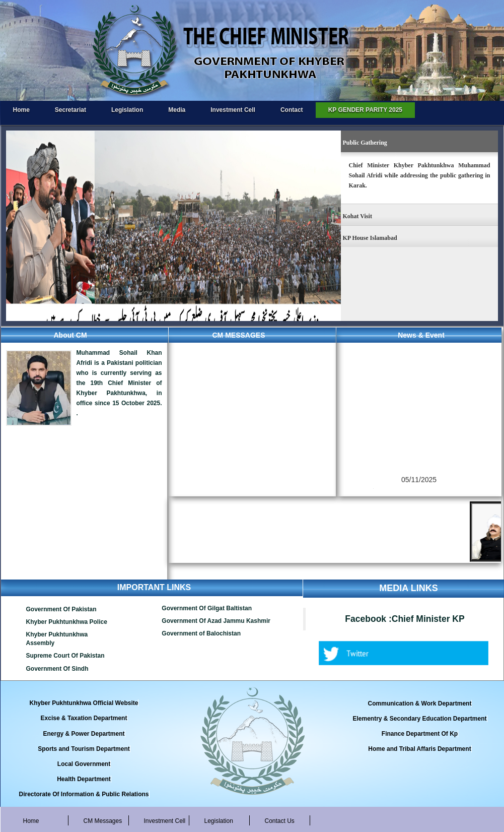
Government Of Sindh (57, 669)
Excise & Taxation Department (84, 718)
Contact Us (280, 821)
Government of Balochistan (201, 633)
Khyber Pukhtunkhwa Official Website (84, 703)
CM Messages (103, 821)
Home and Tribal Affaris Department (419, 749)
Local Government (84, 764)
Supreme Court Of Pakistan (65, 656)
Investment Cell (233, 110)
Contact (292, 110)
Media (177, 110)
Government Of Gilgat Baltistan (207, 608)
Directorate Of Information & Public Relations (84, 794)
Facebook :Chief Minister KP (405, 619)
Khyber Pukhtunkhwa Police (67, 622)
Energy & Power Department (84, 734)
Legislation (127, 110)
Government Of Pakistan (61, 609)
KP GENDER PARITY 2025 (365, 110)
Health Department (84, 779)
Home (21, 110)
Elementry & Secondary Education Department (419, 719)
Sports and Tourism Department (84, 749)
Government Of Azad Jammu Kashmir (216, 621)
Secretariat (70, 110)
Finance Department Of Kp (420, 734)
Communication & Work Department (420, 703)
